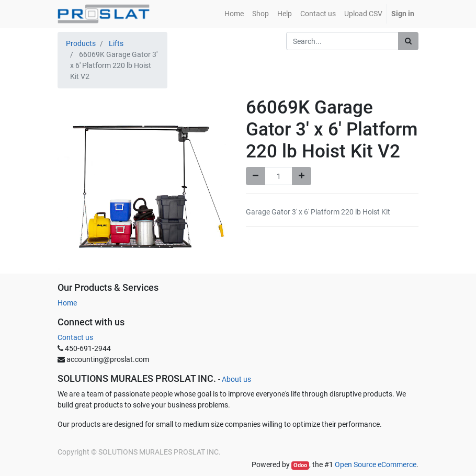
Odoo (300, 465)
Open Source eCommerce (376, 464)
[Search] (408, 41)
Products (81, 43)
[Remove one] (256, 176)
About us (236, 379)
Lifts (116, 43)
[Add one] (302, 176)
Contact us (75, 337)
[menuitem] (234, 14)
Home (67, 303)
